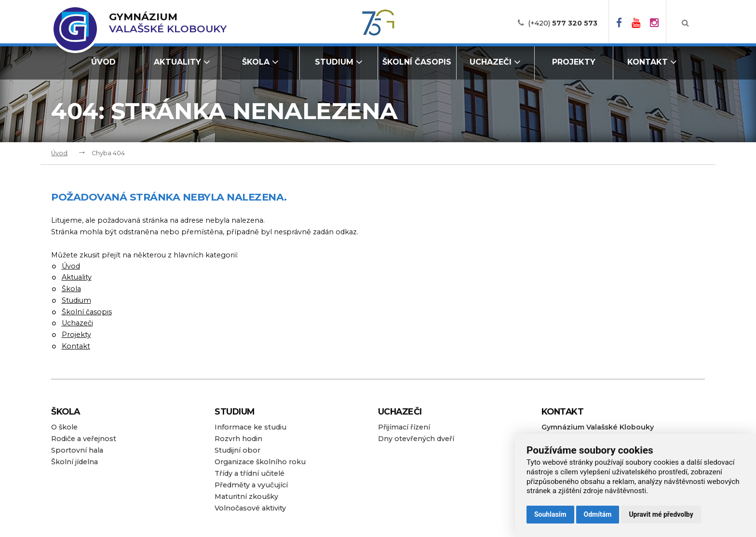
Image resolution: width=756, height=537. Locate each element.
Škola (260, 62)
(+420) (563, 23)
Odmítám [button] (598, 514)
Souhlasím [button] (550, 514)
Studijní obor (237, 450)
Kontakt (652, 62)
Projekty (574, 62)
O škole (64, 427)
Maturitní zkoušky (246, 497)
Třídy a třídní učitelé (250, 473)
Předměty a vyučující (251, 485)
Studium (339, 62)
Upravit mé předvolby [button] (661, 514)
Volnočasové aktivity (250, 508)
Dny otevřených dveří (416, 439)
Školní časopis (417, 62)
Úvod (103, 62)
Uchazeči (495, 62)
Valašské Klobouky (168, 23)
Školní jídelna (74, 462)
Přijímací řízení (404, 427)
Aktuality (182, 62)
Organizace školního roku (260, 462)
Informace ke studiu (250, 427)
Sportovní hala (77, 450)
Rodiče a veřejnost (84, 439)
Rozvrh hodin (238, 439)
